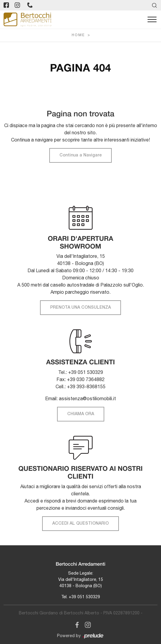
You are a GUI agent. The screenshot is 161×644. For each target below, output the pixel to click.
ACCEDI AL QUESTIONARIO (80, 524)
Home (78, 35)
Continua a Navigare (80, 155)
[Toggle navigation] (152, 20)
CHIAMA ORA (81, 414)
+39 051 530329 (84, 597)
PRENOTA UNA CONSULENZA (80, 308)
